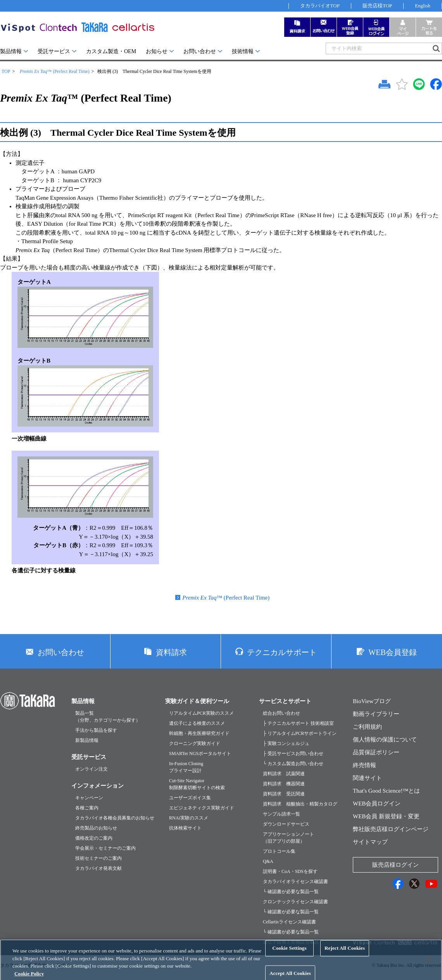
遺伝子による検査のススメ (197, 723)
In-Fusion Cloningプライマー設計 (186, 767)
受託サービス (54, 51)
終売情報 (364, 765)
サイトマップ (370, 842)
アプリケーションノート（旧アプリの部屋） (288, 838)
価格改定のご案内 (94, 838)
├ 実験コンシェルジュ (286, 743)
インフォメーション (98, 786)
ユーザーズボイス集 (190, 798)
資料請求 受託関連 (284, 794)
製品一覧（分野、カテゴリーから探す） (108, 717)
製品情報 (11, 51)
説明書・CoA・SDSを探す (290, 871)
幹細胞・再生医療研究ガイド (199, 733)
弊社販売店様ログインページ (391, 829)
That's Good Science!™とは (386, 791)
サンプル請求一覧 (281, 814)
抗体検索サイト (185, 828)
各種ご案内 (87, 808)
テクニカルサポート (282, 652)
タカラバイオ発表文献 (98, 868)
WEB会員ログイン (377, 804)
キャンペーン (89, 798)
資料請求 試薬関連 (284, 774)
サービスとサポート (285, 701)
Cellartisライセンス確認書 (289, 922)
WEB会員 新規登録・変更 (386, 816)
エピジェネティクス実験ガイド (202, 808)
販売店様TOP (377, 6)
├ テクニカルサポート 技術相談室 (298, 723)
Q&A (268, 861)
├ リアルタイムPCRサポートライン (300, 733)
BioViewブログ (372, 701)
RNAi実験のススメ (189, 818)
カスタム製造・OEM (111, 51)
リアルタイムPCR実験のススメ (201, 713)
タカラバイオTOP (320, 6)
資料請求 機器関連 (284, 784)
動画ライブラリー (376, 714)
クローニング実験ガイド (195, 743)
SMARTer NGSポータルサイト (200, 754)
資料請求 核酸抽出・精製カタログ (300, 804)
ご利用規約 (367, 727)
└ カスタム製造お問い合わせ (293, 764)
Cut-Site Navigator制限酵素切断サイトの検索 (197, 784)
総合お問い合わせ (281, 713)
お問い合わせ (200, 51)
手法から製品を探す (96, 730)
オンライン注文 (92, 769)
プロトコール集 (279, 851)
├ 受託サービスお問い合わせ (293, 754)
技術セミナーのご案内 (98, 858)
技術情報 (243, 51)
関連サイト (367, 778)
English (423, 6)
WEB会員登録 (392, 652)
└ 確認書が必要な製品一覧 (291, 892)
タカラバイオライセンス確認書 (295, 881)
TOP (6, 71)
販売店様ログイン (395, 865)
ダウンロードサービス (286, 824)
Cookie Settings (289, 954)
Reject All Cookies (345, 954)
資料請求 (171, 652)
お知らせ (157, 51)
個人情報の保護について (385, 740)
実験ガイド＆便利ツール (197, 701)
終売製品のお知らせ (96, 828)
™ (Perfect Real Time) (55, 71)
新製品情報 (87, 740)
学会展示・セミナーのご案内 (105, 848)
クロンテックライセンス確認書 (295, 902)
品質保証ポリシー (376, 752)
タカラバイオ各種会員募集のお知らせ (115, 818)
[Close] (430, 965)
